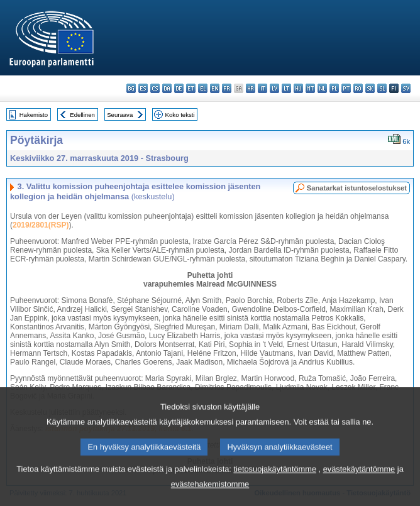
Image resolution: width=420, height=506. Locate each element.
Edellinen (82, 115)
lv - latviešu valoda (274, 88)
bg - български (131, 88)
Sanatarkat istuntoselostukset (357, 188)
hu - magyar (298, 88)
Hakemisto (34, 115)
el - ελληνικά (203, 88)
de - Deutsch (179, 88)
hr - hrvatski (251, 88)
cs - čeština (155, 88)
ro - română (358, 88)
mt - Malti (310, 88)
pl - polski (334, 88)
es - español (143, 88)
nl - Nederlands (322, 88)
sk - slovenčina (370, 88)
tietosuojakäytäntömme (275, 485)
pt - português (346, 88)
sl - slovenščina (382, 88)
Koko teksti (180, 115)
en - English (215, 88)
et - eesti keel (191, 88)
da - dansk (167, 88)
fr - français (227, 88)
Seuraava (120, 115)
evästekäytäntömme (359, 485)
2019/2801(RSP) (41, 225)
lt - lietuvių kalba (286, 88)
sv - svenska (406, 88)
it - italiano (262, 88)
